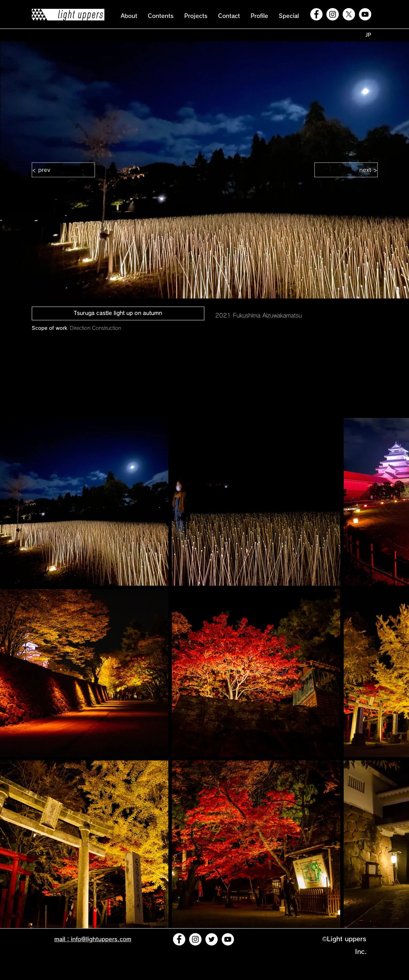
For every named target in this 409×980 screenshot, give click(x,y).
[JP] (368, 35)
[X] (349, 14)
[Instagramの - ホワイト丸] (333, 14)
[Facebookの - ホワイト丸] (316, 14)
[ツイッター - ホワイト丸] (212, 939)
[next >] (346, 170)
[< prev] (63, 170)
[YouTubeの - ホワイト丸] (365, 14)
